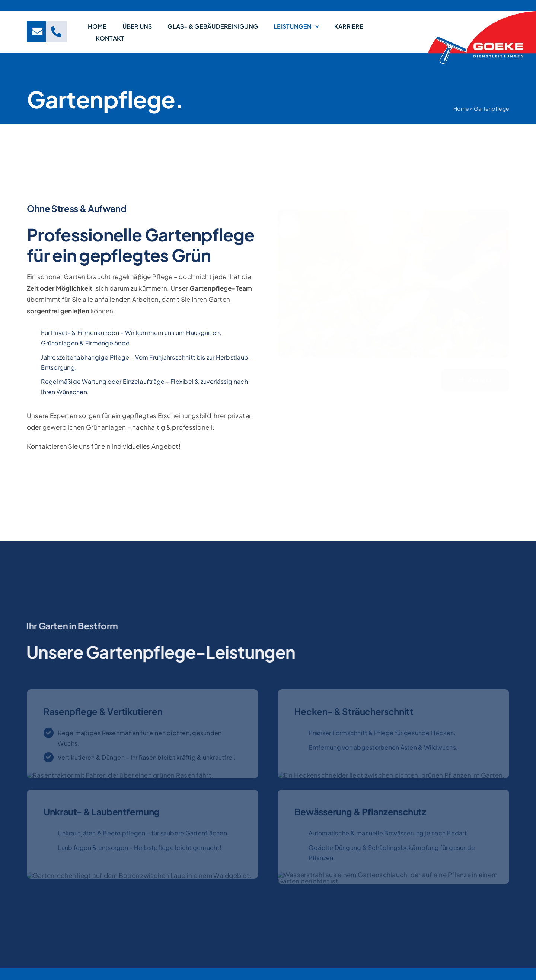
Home (462, 108)
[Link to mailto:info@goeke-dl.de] (37, 32)
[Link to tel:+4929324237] (56, 32)
